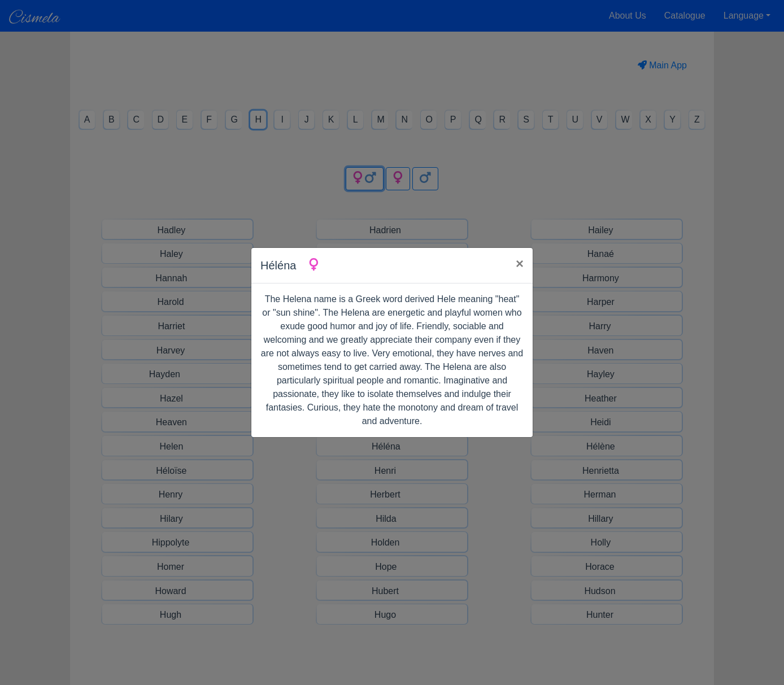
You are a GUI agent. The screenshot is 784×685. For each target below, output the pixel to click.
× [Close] (520, 263)
